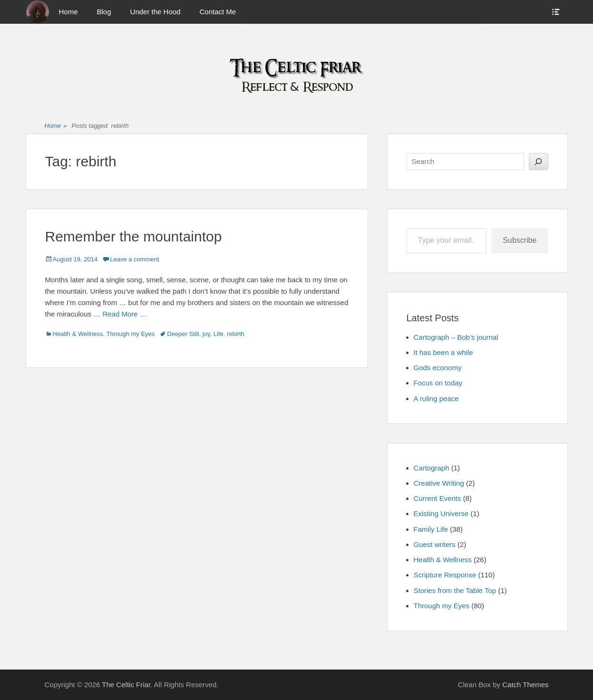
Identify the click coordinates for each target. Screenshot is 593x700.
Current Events (437, 498)
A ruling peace (436, 398)
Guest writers (435, 544)
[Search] (539, 162)
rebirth (236, 334)
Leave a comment (134, 259)
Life (219, 334)
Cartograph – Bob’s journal (456, 337)
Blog (104, 12)
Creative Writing (439, 483)
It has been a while (443, 352)
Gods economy (438, 368)
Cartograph (432, 468)
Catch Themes (525, 685)
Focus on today (438, 383)
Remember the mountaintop (134, 236)
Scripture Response (445, 575)
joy (206, 334)
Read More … (124, 314)
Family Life (431, 529)
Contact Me (218, 12)
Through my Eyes (130, 334)
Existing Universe (441, 513)
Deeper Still (183, 334)
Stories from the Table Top (455, 590)
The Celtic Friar (126, 685)
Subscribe (520, 240)
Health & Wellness (78, 334)
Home (68, 12)
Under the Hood (156, 12)
